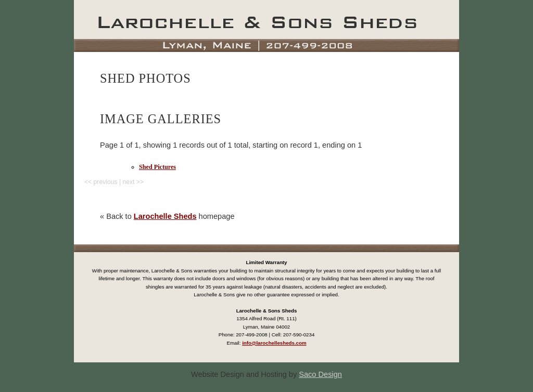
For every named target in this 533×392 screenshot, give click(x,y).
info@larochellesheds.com (274, 343)
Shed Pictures (157, 167)
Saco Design (320, 374)
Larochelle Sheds (165, 216)
